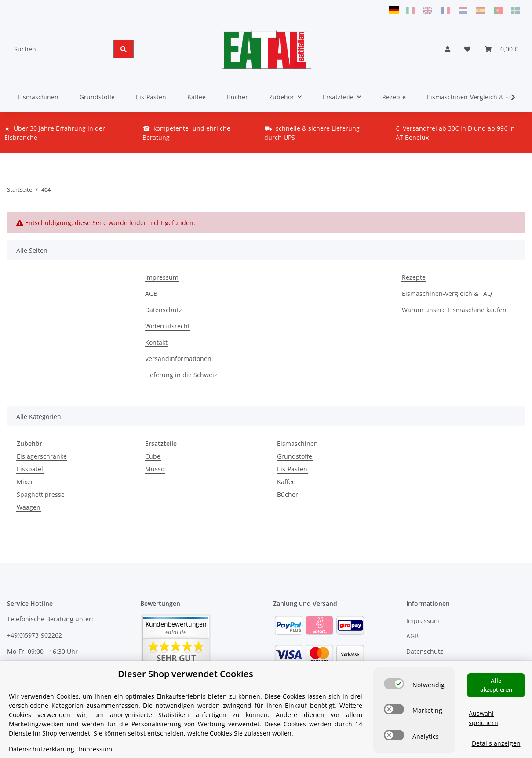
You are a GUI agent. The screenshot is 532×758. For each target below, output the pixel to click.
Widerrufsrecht (168, 326)
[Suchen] (60, 49)
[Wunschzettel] (467, 49)
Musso (155, 469)
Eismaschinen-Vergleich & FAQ (472, 97)
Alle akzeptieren (496, 685)
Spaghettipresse (41, 494)
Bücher (288, 494)
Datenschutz (164, 310)
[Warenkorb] (501, 49)
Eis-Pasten (292, 469)
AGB (151, 293)
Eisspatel (30, 469)
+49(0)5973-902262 (35, 635)
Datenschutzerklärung (42, 749)
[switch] (394, 684)
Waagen (29, 507)
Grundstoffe (295, 456)
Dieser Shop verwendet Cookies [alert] (186, 674)
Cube (153, 456)
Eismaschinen (297, 443)
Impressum (162, 277)
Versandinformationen (178, 359)
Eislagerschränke (42, 456)
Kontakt (156, 342)
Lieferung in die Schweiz (181, 375)
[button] (448, 49)
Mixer (25, 482)
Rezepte (394, 97)
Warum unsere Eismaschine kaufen (454, 310)
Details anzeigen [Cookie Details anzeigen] (496, 743)
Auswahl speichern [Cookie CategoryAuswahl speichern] (483, 718)
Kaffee (286, 482)
